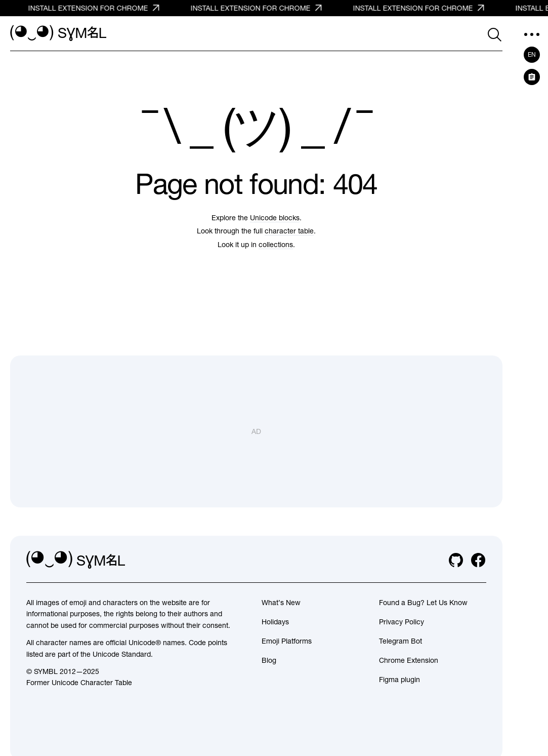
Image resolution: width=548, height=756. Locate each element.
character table (289, 231)
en (532, 55)
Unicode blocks (275, 218)
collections (276, 245)
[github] (456, 560)
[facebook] (478, 560)
